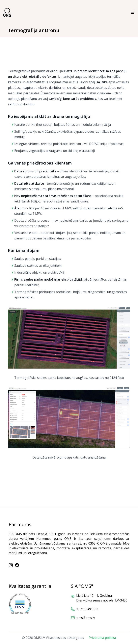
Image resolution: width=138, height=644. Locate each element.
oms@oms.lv (86, 618)
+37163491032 (87, 609)
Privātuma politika (102, 638)
